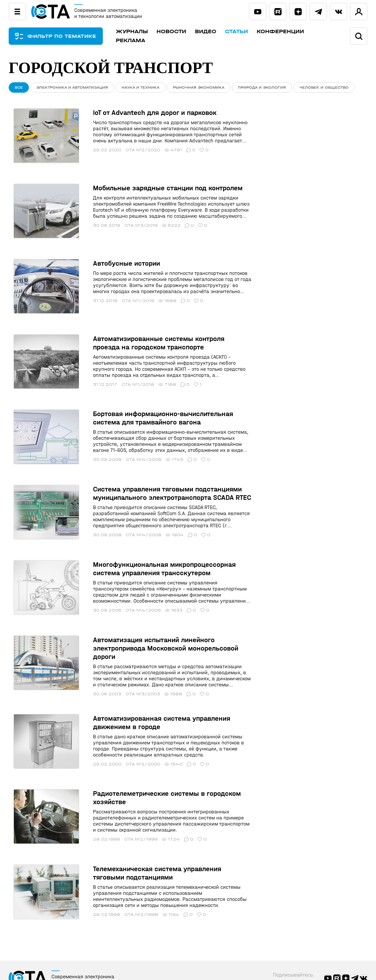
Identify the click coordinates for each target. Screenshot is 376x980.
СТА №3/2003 (133, 650)
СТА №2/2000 (133, 720)
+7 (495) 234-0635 (345, 959)
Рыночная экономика (199, 87)
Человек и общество (324, 87)
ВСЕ (19, 87)
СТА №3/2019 (131, 219)
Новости (181, 32)
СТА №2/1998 (131, 861)
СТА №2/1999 (131, 790)
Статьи (246, 32)
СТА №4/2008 (134, 431)
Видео (215, 32)
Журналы (141, 32)
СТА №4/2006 (133, 572)
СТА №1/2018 (128, 361)
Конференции (290, 32)
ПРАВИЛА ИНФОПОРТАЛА (47, 950)
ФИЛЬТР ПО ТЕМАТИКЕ (66, 36)
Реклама (140, 41)
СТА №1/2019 (128, 286)
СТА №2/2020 (133, 152)
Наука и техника (140, 87)
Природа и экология (262, 87)
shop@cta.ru (338, 967)
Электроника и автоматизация (72, 87)
